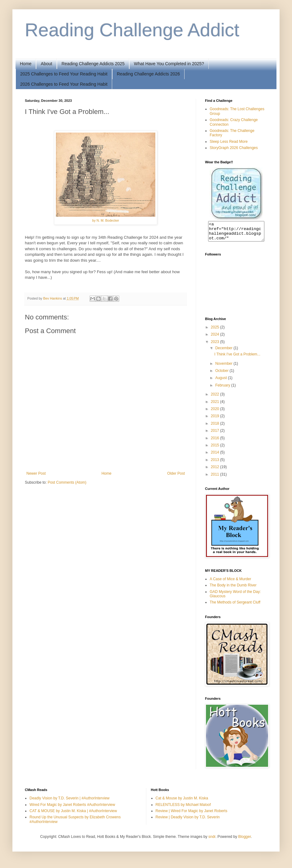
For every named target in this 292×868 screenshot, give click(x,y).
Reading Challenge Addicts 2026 (148, 74)
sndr (212, 840)
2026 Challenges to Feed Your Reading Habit (64, 84)
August (222, 382)
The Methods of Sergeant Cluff (235, 606)
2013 (216, 463)
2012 (216, 471)
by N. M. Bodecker (106, 220)
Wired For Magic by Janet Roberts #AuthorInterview (72, 808)
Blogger (245, 840)
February (223, 389)
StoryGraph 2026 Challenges (234, 148)
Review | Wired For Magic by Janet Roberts (192, 815)
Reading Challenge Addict (132, 30)
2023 (216, 346)
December (224, 352)
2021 (216, 405)
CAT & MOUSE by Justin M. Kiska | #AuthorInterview (73, 815)
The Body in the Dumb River (233, 589)
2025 (216, 331)
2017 (216, 434)
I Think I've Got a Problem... (237, 358)
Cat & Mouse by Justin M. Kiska (182, 802)
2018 (216, 427)
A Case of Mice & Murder (230, 583)
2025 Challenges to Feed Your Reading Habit (64, 74)
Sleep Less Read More (229, 142)
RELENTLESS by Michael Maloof (183, 808)
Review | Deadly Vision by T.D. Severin (188, 821)
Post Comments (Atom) (67, 482)
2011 (216, 478)
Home (26, 64)
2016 (216, 442)
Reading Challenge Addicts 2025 (93, 64)
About (46, 64)
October (222, 374)
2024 (216, 338)
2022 (216, 398)
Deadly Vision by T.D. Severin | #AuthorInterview (69, 802)
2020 (216, 413)
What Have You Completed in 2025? (169, 64)
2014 (216, 456)
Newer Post (36, 473)
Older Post (176, 473)
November (224, 367)
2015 (216, 449)
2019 (216, 420)
